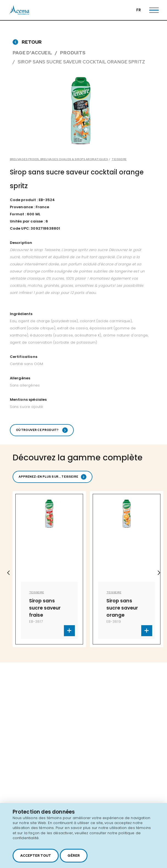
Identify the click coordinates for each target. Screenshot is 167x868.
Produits (73, 53)
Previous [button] (8, 573)
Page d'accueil (32, 53)
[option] (49, 569)
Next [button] (159, 573)
